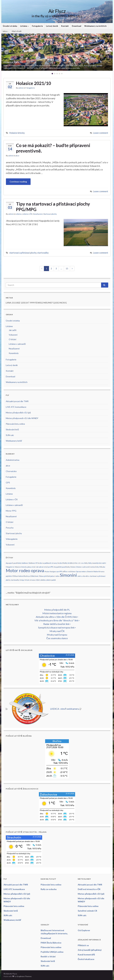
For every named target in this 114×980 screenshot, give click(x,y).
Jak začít (13, 330)
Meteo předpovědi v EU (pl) (18, 413)
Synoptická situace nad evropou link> (57, 627)
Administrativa (13, 460)
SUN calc (10, 435)
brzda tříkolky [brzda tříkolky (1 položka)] (62, 563)
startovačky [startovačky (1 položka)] (15, 580)
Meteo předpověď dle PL (57, 610)
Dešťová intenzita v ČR (89, 889)
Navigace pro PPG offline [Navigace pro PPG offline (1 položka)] (59, 571)
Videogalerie (12, 539)
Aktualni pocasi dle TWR (17, 401)
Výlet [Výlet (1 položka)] (38, 580)
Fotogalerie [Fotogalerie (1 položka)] (10, 567)
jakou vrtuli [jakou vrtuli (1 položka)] (31, 567)
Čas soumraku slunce (57, 638)
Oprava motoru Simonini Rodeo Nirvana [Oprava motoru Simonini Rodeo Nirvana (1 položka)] (90, 571)
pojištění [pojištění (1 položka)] (9, 576)
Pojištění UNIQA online (52, 952)
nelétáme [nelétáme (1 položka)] (72, 571)
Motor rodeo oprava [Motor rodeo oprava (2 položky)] (25, 570)
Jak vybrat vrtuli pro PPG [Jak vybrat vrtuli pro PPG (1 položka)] (45, 567)
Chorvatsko (11, 471)
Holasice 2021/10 (13, 62)
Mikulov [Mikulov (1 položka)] (102, 567)
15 (67, 268)
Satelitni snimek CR (87, 911)
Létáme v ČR (27, 214)
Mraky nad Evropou (57, 635)
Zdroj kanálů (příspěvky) (90, 950)
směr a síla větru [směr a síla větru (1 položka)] (83, 576)
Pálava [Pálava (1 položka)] (41, 576)
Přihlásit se (83, 945)
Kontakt (65, 26)
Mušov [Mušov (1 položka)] (47, 571)
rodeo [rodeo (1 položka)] (57, 576)
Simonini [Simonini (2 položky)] (68, 575)
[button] (7, 52)
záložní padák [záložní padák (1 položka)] (51, 580)
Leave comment (101, 133)
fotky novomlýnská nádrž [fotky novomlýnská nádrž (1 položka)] (97, 563)
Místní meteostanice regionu (57, 613)
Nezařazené (38, 214)
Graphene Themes (24, 976)
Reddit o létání (48, 956)
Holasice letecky (17, 133)
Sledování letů (12, 429)
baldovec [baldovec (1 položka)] (25, 563)
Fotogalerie (37, 26)
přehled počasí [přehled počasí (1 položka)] (49, 576)
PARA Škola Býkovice (51, 943)
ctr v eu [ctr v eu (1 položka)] (81, 563)
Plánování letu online (15, 424)
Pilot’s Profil (17, 31)
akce (17, 156)
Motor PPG (11, 511)
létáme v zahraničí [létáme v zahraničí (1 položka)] (83, 567)
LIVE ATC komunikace (16, 407)
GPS (8, 482)
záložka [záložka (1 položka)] (43, 580)
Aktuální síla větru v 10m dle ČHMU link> (57, 617)
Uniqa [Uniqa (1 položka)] (22, 580)
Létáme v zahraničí (17, 344)
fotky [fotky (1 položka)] (86, 563)
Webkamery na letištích (95, 26)
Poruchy (10, 528)
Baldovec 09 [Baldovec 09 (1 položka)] (33, 563)
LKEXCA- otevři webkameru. (65, 709)
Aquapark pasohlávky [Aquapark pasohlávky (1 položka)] (14, 563)
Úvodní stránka (10, 26)
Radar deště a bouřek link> (57, 624)
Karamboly (14, 353)
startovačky (43, 253)
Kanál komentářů (86, 955)
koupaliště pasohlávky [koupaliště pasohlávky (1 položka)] (62, 567)
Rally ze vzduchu (49, 889)
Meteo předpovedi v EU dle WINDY (22, 418)
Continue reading (18, 182)
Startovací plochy (50, 214)
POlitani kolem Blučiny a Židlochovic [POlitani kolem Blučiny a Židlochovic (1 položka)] (25, 576)
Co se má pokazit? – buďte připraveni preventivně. (53, 148)
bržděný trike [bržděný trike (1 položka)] (73, 563)
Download (77, 26)
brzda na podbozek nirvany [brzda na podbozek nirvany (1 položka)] (47, 563)
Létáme (24, 26)
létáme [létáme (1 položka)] (73, 567)
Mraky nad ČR (57, 631)
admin (21, 88)
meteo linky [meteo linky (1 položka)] (95, 567)
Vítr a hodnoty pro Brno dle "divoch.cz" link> (57, 620)
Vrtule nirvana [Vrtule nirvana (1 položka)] (30, 580)
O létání (12, 339)
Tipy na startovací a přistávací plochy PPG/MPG (53, 207)
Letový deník (52, 26)
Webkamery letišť (14, 441)
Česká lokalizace (86, 959)
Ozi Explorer (84, 930)
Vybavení (13, 335)
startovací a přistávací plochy (23, 253)
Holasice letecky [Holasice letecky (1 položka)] (21, 567)
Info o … (6, 31)
